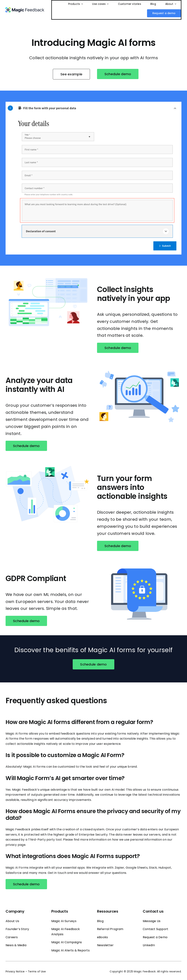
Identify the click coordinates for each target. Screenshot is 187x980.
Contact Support (156, 929)
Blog (100, 921)
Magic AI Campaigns (67, 942)
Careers (12, 937)
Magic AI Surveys (64, 921)
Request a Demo (155, 937)
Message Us (152, 921)
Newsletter (105, 945)
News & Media (16, 945)
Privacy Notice (15, 971)
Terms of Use (37, 971)
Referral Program (110, 929)
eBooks (102, 937)
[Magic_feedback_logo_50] (25, 9)
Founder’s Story (17, 929)
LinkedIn (149, 945)
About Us (12, 921)
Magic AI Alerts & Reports (70, 950)
